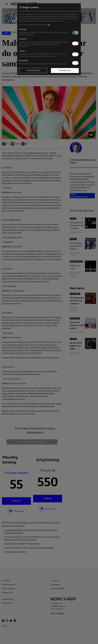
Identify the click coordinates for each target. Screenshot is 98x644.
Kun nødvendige (33, 71)
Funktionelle (23, 39)
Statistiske (22, 51)
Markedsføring (23, 61)
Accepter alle (65, 71)
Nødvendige (23, 29)
